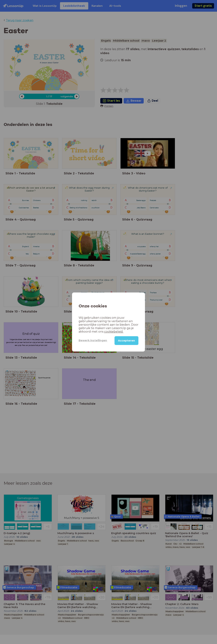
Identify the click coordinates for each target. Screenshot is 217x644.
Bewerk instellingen (93, 340)
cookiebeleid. (114, 332)
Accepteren (126, 341)
